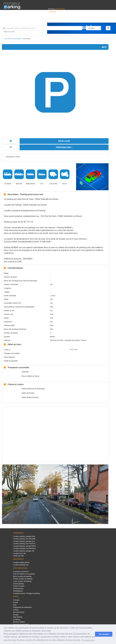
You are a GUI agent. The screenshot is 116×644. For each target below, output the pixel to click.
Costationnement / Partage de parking (26, 593)
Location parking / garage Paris (24, 536)
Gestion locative (19, 586)
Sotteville (25, 372)
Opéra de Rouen (28, 393)
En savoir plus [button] (88, 640)
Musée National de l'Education (33, 389)
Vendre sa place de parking (23, 579)
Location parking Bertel (21, 562)
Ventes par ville (18, 556)
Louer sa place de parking (22, 581)
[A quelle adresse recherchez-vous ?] (42, 28)
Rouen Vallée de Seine (30, 376)
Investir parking (18, 584)
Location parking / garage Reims (24, 546)
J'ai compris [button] (104, 634)
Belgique (103, 20)
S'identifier (81, 20)
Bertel (52, 337)
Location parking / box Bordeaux (24, 548)
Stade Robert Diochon (30, 397)
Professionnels (71, 20)
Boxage (16, 615)
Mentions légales (19, 622)
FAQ (15, 605)
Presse (16, 602)
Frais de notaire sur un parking (24, 574)
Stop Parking (18, 617)
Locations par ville (19, 553)
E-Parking (17, 619)
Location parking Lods (21, 565)
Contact (16, 610)
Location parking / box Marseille (24, 539)
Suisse (110, 20)
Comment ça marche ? (21, 571)
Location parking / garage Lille (24, 551)
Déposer (89, 20)
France (96, 20)
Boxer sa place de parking (22, 576)
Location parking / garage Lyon (24, 541)
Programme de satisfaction (23, 607)
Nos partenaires (19, 612)
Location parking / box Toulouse (24, 544)
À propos (16, 600)
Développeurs (18, 591)
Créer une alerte (9, 32)
